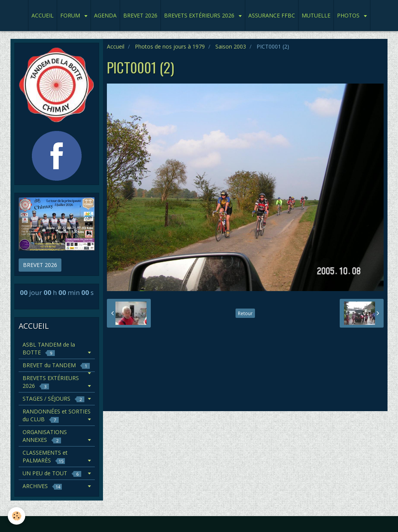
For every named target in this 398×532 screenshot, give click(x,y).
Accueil (116, 46)
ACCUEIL (43, 15)
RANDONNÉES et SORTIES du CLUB (57, 415)
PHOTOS (349, 15)
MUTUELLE (316, 15)
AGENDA (105, 15)
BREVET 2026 (140, 15)
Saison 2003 (231, 46)
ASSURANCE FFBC (272, 15)
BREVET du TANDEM (56, 365)
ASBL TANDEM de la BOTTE (49, 348)
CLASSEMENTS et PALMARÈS (45, 456)
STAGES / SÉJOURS (53, 399)
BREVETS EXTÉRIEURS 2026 (200, 15)
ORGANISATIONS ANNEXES (45, 436)
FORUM (71, 15)
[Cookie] (17, 516)
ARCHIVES (42, 486)
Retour (245, 313)
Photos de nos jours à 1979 (170, 46)
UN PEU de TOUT (52, 473)
